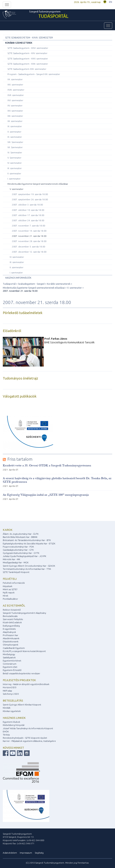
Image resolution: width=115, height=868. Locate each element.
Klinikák (7, 708)
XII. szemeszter (15, 121)
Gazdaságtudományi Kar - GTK (18, 550)
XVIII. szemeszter (16, 90)
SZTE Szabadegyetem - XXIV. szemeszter (28, 59)
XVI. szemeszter (15, 100)
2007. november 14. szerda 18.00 (29, 231)
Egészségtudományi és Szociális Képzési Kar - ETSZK (29, 543)
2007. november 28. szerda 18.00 (29, 241)
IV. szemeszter (15, 163)
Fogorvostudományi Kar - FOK (18, 547)
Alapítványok (9, 632)
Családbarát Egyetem (14, 648)
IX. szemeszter (15, 137)
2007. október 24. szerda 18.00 (28, 220)
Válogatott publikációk (20, 396)
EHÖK (6, 731)
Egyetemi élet (10, 667)
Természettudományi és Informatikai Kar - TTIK (27, 569)
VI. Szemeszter (15, 152)
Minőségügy (9, 654)
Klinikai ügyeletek (12, 711)
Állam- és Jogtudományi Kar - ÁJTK (21, 534)
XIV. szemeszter (15, 111)
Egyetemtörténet (12, 661)
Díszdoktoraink (11, 641)
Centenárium (10, 664)
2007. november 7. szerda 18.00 (28, 226)
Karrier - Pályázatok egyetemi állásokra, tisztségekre (29, 741)
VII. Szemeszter (15, 147)
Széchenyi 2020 (11, 694)
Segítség (39, 853)
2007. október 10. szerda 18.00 (28, 210)
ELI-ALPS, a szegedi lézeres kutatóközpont (24, 651)
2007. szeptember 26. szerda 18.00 (30, 199)
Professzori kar (11, 635)
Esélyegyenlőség (11, 626)
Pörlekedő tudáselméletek (23, 313)
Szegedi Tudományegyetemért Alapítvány (24, 613)
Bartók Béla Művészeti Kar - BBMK (20, 537)
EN (111, 2)
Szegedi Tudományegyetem (49, 15)
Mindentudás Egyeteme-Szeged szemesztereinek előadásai (38, 184)
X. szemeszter (14, 132)
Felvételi (10, 579)
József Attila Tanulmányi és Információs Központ (28, 728)
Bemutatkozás (10, 616)
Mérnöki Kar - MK (11, 559)
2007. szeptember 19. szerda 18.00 (30, 194)
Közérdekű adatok (12, 622)
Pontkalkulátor (10, 599)
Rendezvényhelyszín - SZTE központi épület (25, 738)
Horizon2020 (9, 687)
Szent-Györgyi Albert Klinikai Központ (22, 705)
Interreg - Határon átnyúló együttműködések (26, 684)
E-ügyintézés (9, 629)
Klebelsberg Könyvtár (14, 725)
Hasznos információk (18, 278)
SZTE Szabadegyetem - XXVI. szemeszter (28, 48)
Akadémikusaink (11, 638)
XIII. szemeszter (15, 116)
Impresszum (26, 853)
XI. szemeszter (15, 126)
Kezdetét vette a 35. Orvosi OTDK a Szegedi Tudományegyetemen (47, 465)
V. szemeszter (17, 189)
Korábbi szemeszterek (19, 43)
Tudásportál (9, 284)
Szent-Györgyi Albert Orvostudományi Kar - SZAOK (29, 566)
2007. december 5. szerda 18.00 (28, 247)
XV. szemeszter (15, 106)
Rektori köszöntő (12, 610)
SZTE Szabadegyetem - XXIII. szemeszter (28, 64)
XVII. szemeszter (16, 95)
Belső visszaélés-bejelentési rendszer (21, 673)
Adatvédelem (10, 853)
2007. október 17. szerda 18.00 (28, 215)
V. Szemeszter (14, 158)
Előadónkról (12, 331)
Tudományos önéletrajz (20, 378)
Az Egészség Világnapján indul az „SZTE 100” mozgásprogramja (46, 495)
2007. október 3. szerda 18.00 (27, 205)
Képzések (8, 586)
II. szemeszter (14, 173)
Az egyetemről (14, 605)
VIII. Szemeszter (15, 142)
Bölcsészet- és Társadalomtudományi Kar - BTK (27, 540)
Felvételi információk (14, 583)
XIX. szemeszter (15, 85)
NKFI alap (7, 691)
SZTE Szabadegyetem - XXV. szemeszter (27, 53)
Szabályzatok (9, 657)
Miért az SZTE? (10, 589)
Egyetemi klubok (11, 722)
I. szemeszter (14, 179)
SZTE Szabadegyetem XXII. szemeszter (27, 69)
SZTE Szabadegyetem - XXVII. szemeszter (29, 38)
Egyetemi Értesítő (12, 670)
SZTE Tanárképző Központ (16, 572)
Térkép (6, 735)
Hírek (5, 596)
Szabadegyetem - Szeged (31, 284)
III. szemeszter (15, 168)
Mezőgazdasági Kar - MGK (16, 562)
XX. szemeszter (15, 79)
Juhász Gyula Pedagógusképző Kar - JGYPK (24, 556)
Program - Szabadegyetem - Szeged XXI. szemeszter (34, 74)
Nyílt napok (9, 592)
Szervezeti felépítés (13, 619)
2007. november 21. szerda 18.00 (29, 236)
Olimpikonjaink (11, 645)
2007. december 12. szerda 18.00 (29, 252)
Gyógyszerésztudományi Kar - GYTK (21, 553)
